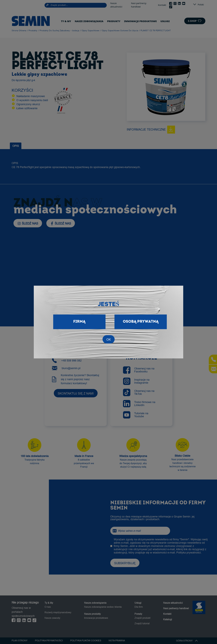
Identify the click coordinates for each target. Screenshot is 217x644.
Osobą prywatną (141, 322)
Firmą (79, 322)
